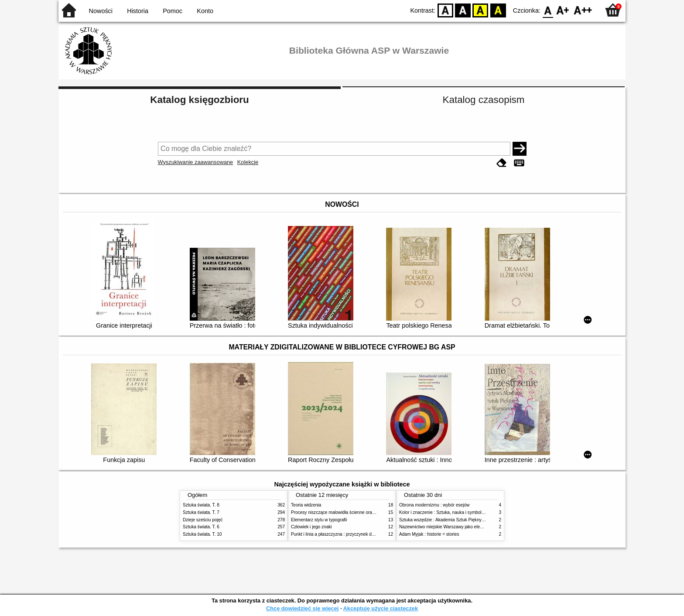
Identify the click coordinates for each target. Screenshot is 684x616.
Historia (138, 11)
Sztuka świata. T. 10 (202, 534)
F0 (548, 10)
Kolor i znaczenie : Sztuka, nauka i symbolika (443, 512)
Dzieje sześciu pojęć (203, 520)
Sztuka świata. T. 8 (201, 505)
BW (463, 10)
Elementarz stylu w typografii (319, 520)
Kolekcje (248, 162)
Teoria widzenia (306, 505)
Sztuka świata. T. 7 (201, 512)
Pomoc (173, 11)
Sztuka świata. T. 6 (201, 527)
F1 (563, 10)
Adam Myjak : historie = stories (429, 534)
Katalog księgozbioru (199, 100)
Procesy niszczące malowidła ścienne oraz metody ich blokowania (356, 512)
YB (481, 10)
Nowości (101, 11)
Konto (205, 11)
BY (498, 10)
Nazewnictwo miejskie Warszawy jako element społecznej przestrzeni (467, 527)
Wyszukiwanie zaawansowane (196, 162)
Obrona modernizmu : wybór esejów (434, 505)
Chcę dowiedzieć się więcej (302, 608)
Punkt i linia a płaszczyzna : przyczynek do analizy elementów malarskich (362, 534)
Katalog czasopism (484, 100)
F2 (583, 10)
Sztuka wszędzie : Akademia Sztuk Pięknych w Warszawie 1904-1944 (467, 520)
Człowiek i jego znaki (311, 527)
